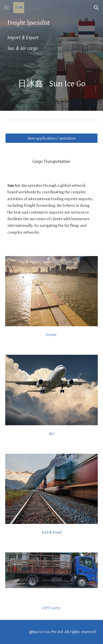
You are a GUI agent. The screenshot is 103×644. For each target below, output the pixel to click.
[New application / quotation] (52, 138)
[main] (52, 36)
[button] (7, 8)
